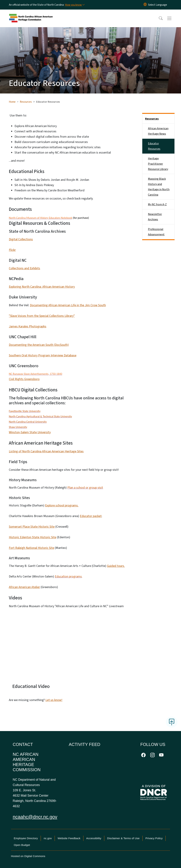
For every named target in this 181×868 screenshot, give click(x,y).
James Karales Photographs (28, 326)
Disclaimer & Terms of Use (123, 838)
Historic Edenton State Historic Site (33, 537)
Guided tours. (116, 566)
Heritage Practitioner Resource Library (158, 164)
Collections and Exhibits (24, 268)
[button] (158, 18)
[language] (158, 5)
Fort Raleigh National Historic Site (31, 548)
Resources (26, 102)
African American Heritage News (158, 131)
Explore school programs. (62, 505)
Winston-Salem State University (30, 432)
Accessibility (94, 838)
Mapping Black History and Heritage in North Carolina (159, 187)
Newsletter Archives (155, 217)
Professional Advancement (156, 232)
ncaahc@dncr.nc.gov (35, 817)
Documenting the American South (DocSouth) (39, 345)
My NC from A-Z (157, 204)
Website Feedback (69, 838)
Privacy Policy (154, 838)
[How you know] (75, 5)
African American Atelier (24, 587)
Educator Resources (154, 146)
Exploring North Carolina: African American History (42, 287)
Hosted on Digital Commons (28, 856)
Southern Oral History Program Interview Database (43, 355)
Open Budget (22, 845)
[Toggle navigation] (173, 18)
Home (12, 102)
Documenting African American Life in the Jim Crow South (68, 305)
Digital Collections (21, 239)
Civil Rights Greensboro (24, 379)
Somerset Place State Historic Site (32, 527)
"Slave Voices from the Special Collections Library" (42, 316)
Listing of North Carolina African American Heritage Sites (46, 451)
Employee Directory (26, 838)
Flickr (12, 250)
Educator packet (91, 516)
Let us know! (54, 700)
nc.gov (48, 838)
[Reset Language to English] (145, 5)
